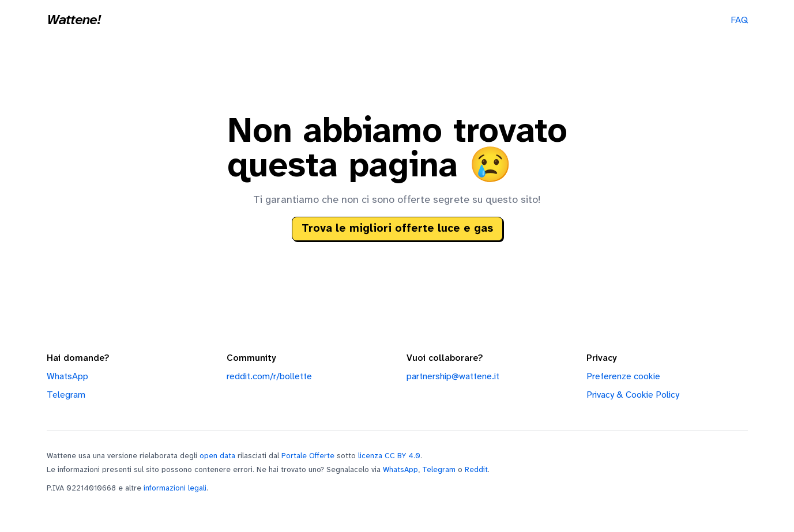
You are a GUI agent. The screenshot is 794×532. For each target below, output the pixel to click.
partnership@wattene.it (453, 377)
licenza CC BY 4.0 (389, 456)
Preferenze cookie (623, 377)
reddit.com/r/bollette (269, 377)
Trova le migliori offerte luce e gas (397, 229)
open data (217, 456)
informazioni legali (175, 488)
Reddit (476, 470)
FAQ (739, 20)
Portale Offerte (308, 456)
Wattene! (74, 21)
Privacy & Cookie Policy (633, 395)
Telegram (66, 395)
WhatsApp (67, 377)
